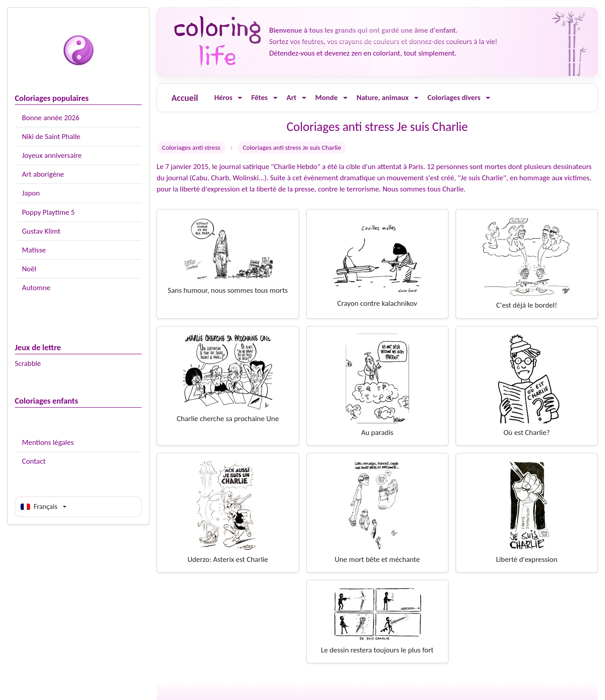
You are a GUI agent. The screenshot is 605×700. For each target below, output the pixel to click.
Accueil (185, 98)
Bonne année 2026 (51, 118)
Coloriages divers (454, 98)
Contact (34, 461)
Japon (31, 193)
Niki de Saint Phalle (51, 137)
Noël (29, 269)
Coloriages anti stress (191, 148)
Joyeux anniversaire (52, 155)
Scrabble (28, 363)
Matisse (34, 250)
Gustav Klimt (41, 231)
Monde (326, 98)
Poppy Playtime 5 (48, 212)
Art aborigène (43, 174)
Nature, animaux (383, 98)
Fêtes (259, 98)
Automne (36, 288)
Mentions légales (48, 442)
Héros (224, 98)
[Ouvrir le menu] (240, 98)
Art (292, 98)
